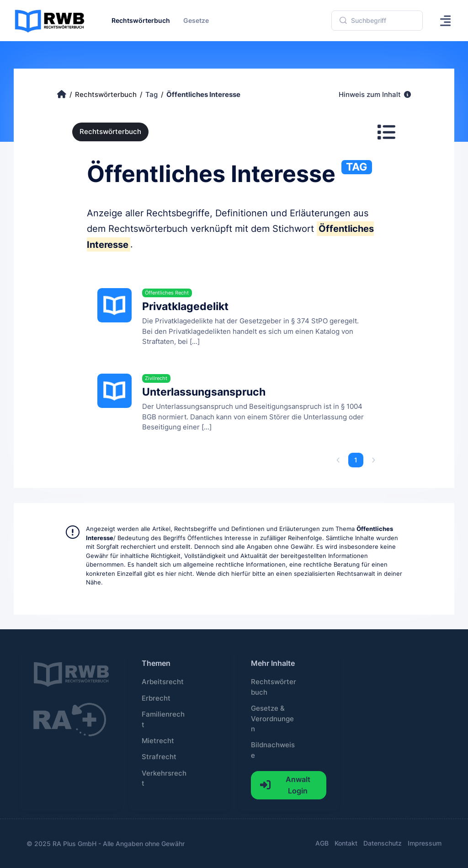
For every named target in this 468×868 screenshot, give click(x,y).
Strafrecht (159, 757)
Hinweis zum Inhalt (375, 95)
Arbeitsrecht (163, 682)
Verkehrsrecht (164, 778)
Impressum (425, 843)
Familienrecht (163, 719)
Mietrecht (158, 741)
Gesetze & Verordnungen (272, 719)
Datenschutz (383, 843)
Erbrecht (156, 698)
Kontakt (346, 843)
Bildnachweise (273, 750)
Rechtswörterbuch (110, 132)
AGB (322, 843)
